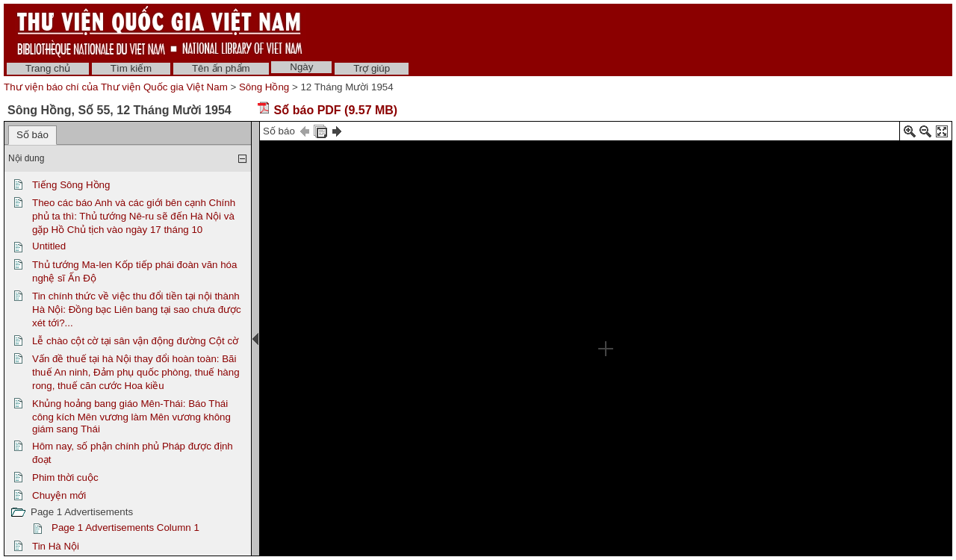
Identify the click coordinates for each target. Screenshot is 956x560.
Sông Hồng (264, 87)
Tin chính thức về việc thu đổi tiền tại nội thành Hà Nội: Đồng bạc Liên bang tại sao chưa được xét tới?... (137, 309)
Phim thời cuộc (65, 477)
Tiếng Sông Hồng (71, 185)
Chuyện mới (59, 495)
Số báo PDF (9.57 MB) (327, 110)
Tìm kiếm (131, 68)
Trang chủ (48, 68)
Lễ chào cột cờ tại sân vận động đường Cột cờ (135, 341)
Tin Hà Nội (56, 546)
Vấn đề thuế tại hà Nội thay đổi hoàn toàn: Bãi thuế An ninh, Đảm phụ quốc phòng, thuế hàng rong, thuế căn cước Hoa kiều (136, 372)
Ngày (301, 67)
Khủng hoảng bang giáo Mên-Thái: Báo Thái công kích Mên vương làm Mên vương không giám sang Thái (131, 416)
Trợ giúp (372, 68)
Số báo (32, 135)
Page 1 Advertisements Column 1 (125, 528)
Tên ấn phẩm (221, 68)
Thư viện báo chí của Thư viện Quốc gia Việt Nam (116, 87)
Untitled (49, 246)
